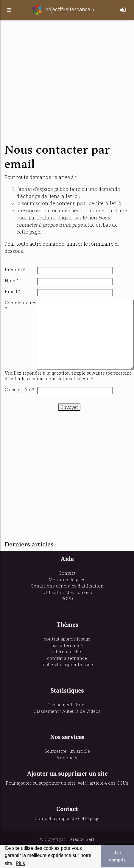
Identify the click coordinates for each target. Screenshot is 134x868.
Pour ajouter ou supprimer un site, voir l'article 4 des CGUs (67, 783)
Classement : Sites (67, 705)
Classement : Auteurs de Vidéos (67, 711)
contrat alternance (67, 658)
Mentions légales (67, 580)
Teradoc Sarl (81, 839)
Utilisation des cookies (67, 592)
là (119, 203)
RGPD (67, 599)
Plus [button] (20, 863)
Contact (67, 573)
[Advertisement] (56, 82)
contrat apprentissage (67, 639)
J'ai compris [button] (117, 856)
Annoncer (67, 758)
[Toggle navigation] (123, 10)
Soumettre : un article (67, 751)
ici (76, 196)
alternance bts (67, 652)
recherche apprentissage (67, 664)
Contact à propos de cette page (67, 818)
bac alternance (67, 645)
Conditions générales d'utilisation (67, 586)
